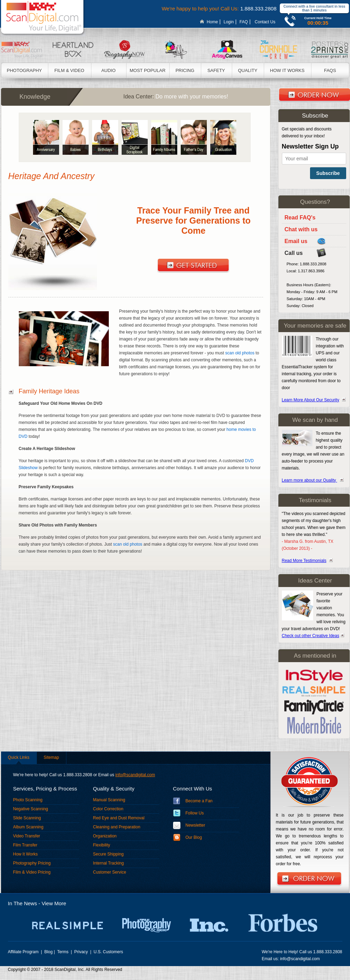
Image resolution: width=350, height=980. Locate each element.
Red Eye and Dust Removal (119, 818)
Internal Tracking (109, 863)
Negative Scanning (31, 809)
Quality (248, 70)
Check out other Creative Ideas (311, 636)
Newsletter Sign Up (310, 146)
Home (212, 22)
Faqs (330, 70)
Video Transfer (27, 836)
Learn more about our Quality (310, 480)
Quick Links (19, 757)
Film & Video (70, 70)
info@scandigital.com (135, 775)
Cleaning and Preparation (117, 827)
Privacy (82, 952)
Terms (63, 952)
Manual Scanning (109, 800)
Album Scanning (28, 827)
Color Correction (108, 809)
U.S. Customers (108, 952)
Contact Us (265, 22)
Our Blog (194, 837)
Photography (25, 70)
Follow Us (195, 813)
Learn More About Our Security (311, 400)
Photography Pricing (32, 863)
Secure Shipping (108, 854)
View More (54, 903)
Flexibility (102, 845)
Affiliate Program (24, 952)
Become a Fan (199, 801)
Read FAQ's (300, 218)
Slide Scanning (27, 818)
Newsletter (196, 825)
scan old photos (240, 353)
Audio (108, 70)
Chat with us (301, 229)
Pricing (185, 70)
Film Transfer (25, 845)
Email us (296, 241)
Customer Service (110, 872)
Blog (48, 952)
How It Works (287, 70)
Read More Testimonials (304, 561)
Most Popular (148, 70)
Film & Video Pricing (32, 872)
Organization (105, 836)
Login (229, 22)
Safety (216, 70)
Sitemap (51, 757)
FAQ (244, 22)
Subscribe (328, 173)
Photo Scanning (28, 800)
